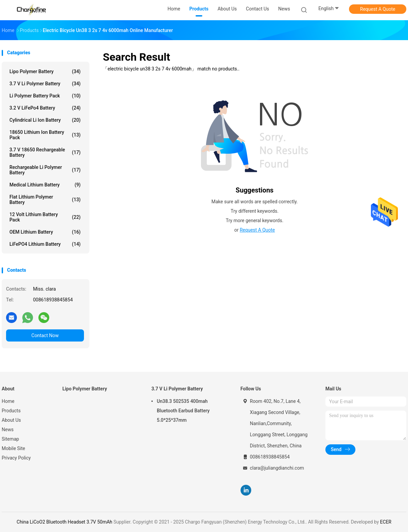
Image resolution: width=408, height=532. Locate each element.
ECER (386, 522)
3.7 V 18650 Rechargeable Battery (45, 152)
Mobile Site (13, 448)
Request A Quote (378, 9)
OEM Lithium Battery (45, 232)
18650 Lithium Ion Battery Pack (45, 135)
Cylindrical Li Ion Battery (45, 120)
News (8, 430)
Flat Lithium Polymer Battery (45, 200)
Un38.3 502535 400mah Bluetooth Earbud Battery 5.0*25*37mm (183, 411)
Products (11, 411)
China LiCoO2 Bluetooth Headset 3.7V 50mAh (64, 522)
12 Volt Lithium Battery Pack (45, 217)
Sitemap (10, 439)
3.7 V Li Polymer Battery (45, 84)
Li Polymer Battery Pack (45, 96)
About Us (11, 420)
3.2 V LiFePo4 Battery (45, 108)
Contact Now (45, 335)
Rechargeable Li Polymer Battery (45, 170)
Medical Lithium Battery (45, 185)
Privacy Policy (16, 458)
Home (8, 401)
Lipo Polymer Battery (45, 71)
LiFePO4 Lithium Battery (45, 244)
